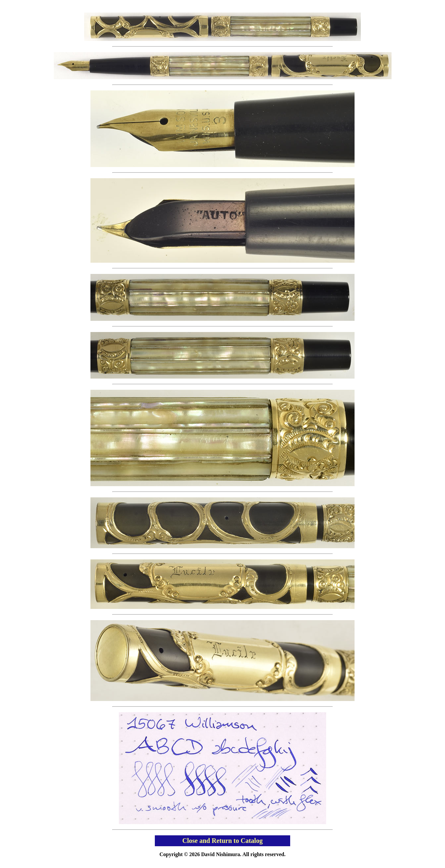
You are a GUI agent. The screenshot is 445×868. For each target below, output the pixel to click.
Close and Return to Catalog (222, 841)
